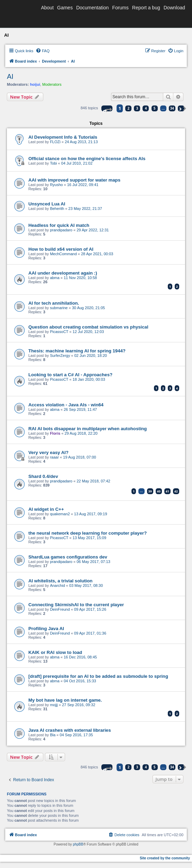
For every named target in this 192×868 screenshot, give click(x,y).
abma (55, 278)
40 (159, 491)
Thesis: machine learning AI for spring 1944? (77, 351)
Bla (53, 735)
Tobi (53, 163)
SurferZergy (60, 355)
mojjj (54, 705)
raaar (54, 457)
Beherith (57, 209)
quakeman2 (60, 514)
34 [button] (172, 108)
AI (10, 76)
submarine (59, 308)
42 (176, 491)
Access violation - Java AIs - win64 (66, 405)
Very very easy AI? (48, 453)
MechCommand (63, 254)
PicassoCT (59, 332)
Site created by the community (165, 858)
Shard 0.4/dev (43, 476)
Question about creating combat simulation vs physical (88, 327)
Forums (120, 8)
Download (174, 8)
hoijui (35, 84)
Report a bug (146, 8)
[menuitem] (43, 51)
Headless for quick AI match (59, 225)
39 (150, 491)
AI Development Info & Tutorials (63, 137)
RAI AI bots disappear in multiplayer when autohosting (88, 429)
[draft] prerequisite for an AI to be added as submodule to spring (98, 676)
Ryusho (56, 185)
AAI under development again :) (63, 273)
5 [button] (155, 108)
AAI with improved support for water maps (74, 180)
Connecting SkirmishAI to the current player (76, 605)
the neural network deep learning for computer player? (88, 533)
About (47, 8)
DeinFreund (60, 609)
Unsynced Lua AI (47, 204)
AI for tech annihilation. (54, 303)
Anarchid (57, 585)
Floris (55, 433)
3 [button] (137, 108)
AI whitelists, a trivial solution (60, 581)
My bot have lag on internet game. (65, 700)
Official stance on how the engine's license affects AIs (87, 159)
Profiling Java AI (46, 629)
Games (65, 8)
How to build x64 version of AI (61, 249)
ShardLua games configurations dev (68, 557)
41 (167, 491)
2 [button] (129, 108)
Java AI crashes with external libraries (70, 730)
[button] (107, 108)
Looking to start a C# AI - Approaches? (70, 375)
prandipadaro (61, 230)
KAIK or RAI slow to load (55, 652)
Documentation (92, 8)
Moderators (52, 84)
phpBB (78, 844)
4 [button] (146, 108)
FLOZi (55, 142)
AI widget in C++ (46, 509)
